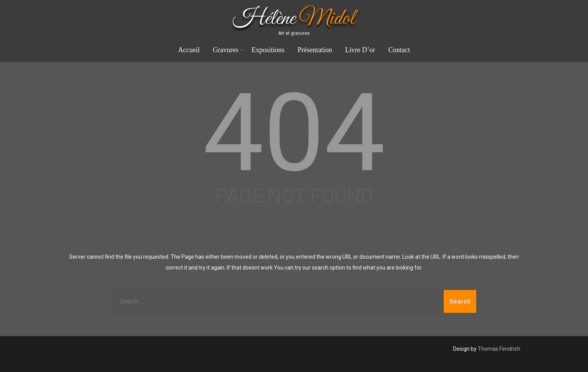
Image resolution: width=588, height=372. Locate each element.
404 (294, 133)
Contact (399, 50)
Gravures (228, 50)
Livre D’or (360, 50)
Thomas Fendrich (499, 349)
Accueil (189, 50)
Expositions (268, 50)
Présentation (315, 50)
